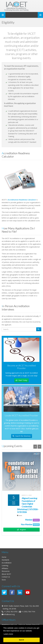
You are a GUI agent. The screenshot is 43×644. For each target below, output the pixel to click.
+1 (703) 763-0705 (11, 612)
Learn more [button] (8, 634)
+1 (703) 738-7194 (28, 612)
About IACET (6, 574)
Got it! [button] (21, 640)
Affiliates (5, 568)
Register (22, 530)
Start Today (21, 380)
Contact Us (6, 577)
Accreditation (7, 563)
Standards (5, 560)
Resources (6, 571)
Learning (5, 565)
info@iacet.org (9, 614)
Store (4, 580)
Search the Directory (22, 436)
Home (4, 557)
